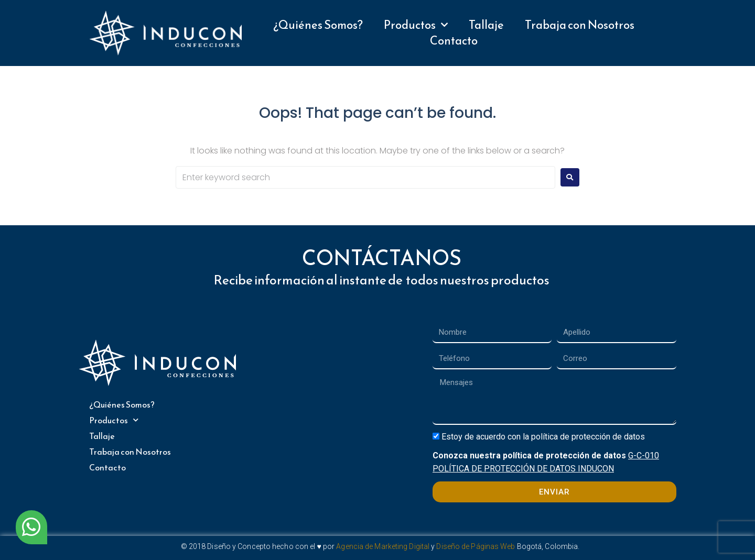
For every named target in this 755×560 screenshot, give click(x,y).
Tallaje (486, 25)
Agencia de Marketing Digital (383, 546)
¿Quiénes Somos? (318, 25)
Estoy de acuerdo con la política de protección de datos (543, 437)
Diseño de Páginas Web (476, 546)
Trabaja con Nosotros (580, 25)
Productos (416, 25)
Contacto (454, 41)
